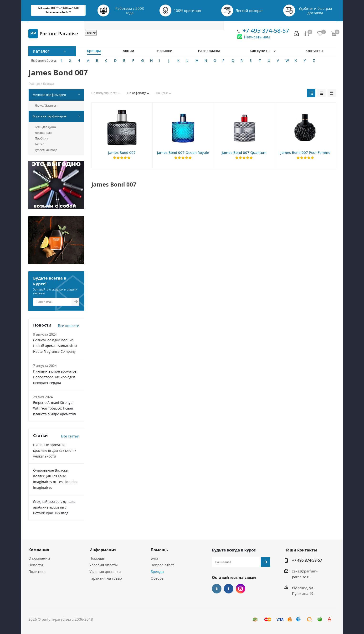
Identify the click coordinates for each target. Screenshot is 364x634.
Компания (39, 550)
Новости (36, 565)
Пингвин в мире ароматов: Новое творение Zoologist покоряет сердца (55, 377)
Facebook (229, 589)
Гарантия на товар (106, 578)
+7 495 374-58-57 (266, 30)
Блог (155, 558)
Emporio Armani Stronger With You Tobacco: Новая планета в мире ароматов (54, 408)
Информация (103, 550)
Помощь (97, 558)
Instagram (241, 589)
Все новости (69, 326)
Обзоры (158, 578)
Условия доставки (105, 572)
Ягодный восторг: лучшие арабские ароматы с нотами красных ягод (54, 507)
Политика (37, 572)
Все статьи (70, 436)
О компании (39, 558)
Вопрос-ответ (162, 565)
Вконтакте (217, 589)
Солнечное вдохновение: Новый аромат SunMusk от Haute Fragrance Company (55, 346)
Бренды (157, 572)
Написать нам (257, 37)
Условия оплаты (104, 565)
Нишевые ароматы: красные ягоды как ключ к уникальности (55, 450)
